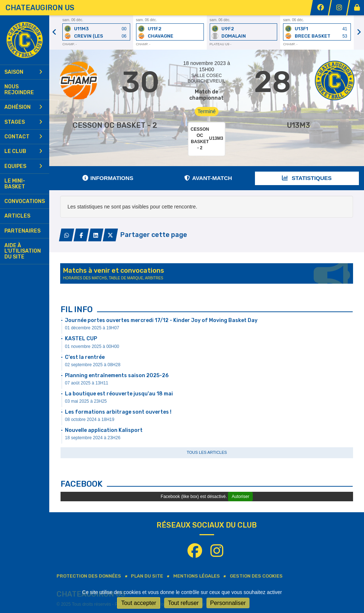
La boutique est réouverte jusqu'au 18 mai (119, 394)
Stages (23, 122)
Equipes (23, 166)
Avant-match (208, 178)
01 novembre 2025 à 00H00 (92, 346)
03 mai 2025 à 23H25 (86, 401)
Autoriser (240, 497)
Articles (17, 216)
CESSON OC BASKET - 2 (115, 125)
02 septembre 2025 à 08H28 (93, 365)
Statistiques (307, 178)
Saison (23, 72)
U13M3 (299, 125)
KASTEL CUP (81, 339)
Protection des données (89, 576)
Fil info (77, 309)
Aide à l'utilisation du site (23, 251)
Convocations (25, 201)
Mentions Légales (197, 576)
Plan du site (147, 576)
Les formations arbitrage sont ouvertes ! (118, 412)
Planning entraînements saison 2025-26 (117, 376)
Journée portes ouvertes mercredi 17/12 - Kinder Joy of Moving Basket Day (161, 320)
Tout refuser (183, 603)
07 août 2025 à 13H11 (87, 383)
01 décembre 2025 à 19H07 (92, 328)
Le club (23, 151)
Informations (108, 178)
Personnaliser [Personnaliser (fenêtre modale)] (228, 603)
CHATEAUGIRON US (40, 8)
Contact (23, 137)
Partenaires (22, 231)
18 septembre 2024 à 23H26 (93, 438)
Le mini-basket (15, 184)
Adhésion (23, 107)
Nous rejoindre (19, 89)
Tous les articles (207, 452)
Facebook (82, 484)
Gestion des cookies (256, 576)
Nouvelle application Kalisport (104, 430)
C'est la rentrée (85, 357)
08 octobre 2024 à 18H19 (90, 419)
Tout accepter (139, 603)
